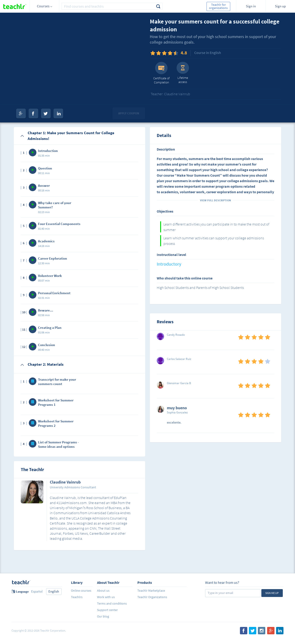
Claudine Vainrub (65, 482)
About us (103, 591)
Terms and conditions (112, 603)
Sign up (280, 6)
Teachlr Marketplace (151, 591)
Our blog (103, 616)
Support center (107, 610)
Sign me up (272, 593)
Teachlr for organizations (218, 6)
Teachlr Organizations (152, 597)
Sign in (251, 6)
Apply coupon (129, 113)
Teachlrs (77, 597)
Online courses (81, 591)
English (54, 591)
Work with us (106, 597)
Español (37, 591)
